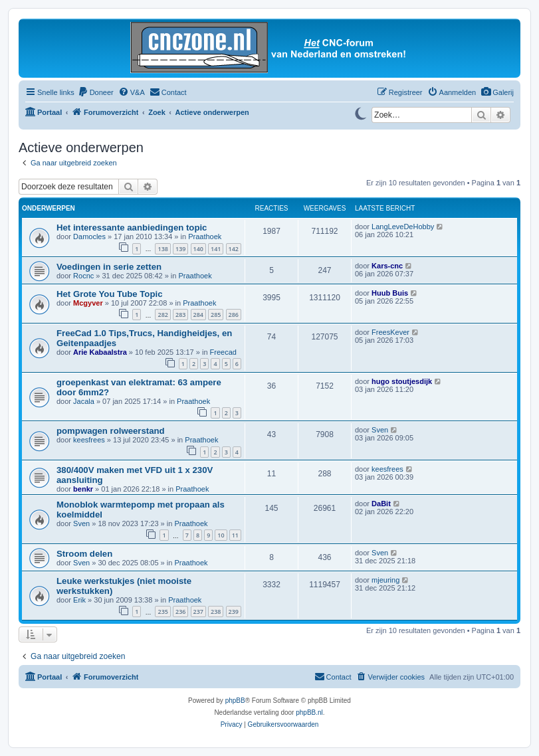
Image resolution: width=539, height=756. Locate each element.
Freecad (223, 352)
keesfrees (89, 440)
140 (198, 249)
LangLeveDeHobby (403, 227)
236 (180, 612)
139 (180, 249)
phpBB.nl (309, 712)
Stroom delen (84, 554)
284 (198, 315)
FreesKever (390, 332)
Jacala (84, 401)
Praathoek (205, 236)
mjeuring (385, 580)
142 (234, 249)
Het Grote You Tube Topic (109, 294)
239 (234, 612)
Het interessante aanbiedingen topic (132, 228)
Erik (79, 600)
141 (216, 249)
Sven (380, 430)
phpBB (235, 701)
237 (198, 612)
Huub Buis (390, 293)
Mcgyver (88, 303)
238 (216, 612)
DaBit (381, 504)
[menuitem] (497, 92)
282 (162, 315)
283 (180, 315)
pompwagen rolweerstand (111, 431)
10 (221, 535)
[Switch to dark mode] (360, 112)
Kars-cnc (387, 266)
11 (235, 535)
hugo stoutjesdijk (402, 381)
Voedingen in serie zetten (109, 267)
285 (216, 315)
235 (162, 612)
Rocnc (83, 276)
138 (162, 249)
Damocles (89, 236)
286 (234, 315)
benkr (83, 489)
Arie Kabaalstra (100, 352)
